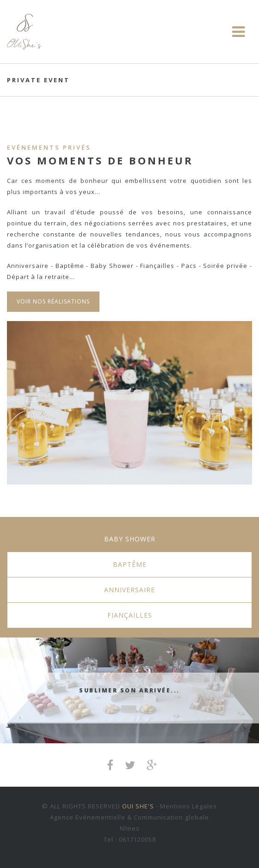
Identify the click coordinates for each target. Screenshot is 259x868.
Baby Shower (130, 539)
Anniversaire (129, 590)
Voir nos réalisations (53, 301)
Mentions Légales (188, 806)
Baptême (130, 564)
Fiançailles (130, 615)
